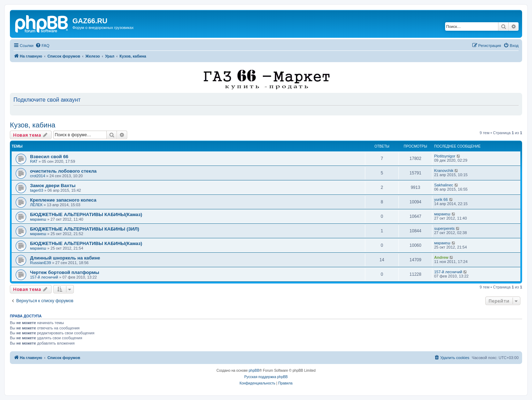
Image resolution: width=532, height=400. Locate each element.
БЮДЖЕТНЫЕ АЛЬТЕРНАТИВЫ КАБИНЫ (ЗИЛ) (85, 229)
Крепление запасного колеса (63, 200)
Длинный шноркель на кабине (65, 258)
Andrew (441, 257)
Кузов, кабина (33, 125)
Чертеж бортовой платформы (65, 272)
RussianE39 (40, 263)
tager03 (37, 190)
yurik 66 (441, 199)
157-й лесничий (44, 277)
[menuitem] (42, 46)
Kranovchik (444, 171)
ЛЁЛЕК (36, 205)
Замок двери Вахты (53, 186)
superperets (444, 228)
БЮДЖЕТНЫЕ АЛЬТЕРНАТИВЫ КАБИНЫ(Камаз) (86, 214)
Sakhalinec (444, 185)
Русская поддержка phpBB (266, 377)
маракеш (38, 219)
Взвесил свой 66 (49, 157)
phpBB (254, 371)
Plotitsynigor (445, 156)
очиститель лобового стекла (63, 171)
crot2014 (38, 176)
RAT (34, 161)
